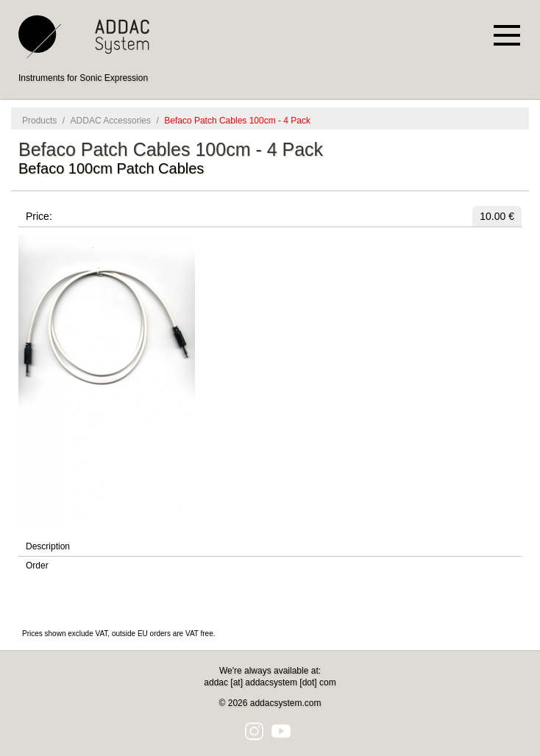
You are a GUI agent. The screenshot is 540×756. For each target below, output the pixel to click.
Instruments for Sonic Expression (83, 78)
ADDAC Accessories (111, 121)
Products (39, 121)
